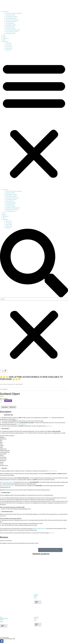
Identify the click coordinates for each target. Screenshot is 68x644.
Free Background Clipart (11, 17)
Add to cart (8, 401)
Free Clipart (6, 12)
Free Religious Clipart (11, 25)
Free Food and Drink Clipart (12, 20)
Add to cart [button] (37, 602)
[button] (34, 120)
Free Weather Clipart (11, 33)
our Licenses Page (52, 471)
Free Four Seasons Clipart (12, 32)
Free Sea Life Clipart (10, 28)
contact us (52, 533)
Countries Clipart (11, 384)
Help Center (6, 42)
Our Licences (9, 45)
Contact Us (8, 50)
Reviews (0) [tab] (12, 407)
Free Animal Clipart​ (10, 15)
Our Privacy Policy (4, 637)
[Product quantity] (2, 401)
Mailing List (6, 38)
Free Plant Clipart (10, 23)
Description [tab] (5, 407)
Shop (4, 35)
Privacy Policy (9, 47)
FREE (50, 418)
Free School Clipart (10, 27)
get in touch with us (21, 424)
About (4, 40)
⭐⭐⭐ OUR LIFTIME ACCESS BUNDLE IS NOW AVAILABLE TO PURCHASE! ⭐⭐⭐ (31, 378)
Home (1, 384)
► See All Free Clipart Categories (14, 13)
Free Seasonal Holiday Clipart (13, 30)
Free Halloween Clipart (11, 22)
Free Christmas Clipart (11, 18)
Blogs (4, 37)
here (17, 419)
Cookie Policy (9, 48)
